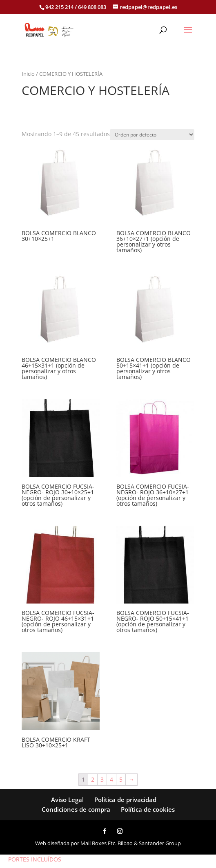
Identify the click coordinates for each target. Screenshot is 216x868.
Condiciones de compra (76, 809)
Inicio (28, 74)
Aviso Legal (67, 800)
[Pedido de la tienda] (152, 135)
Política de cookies (148, 809)
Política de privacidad (125, 800)
